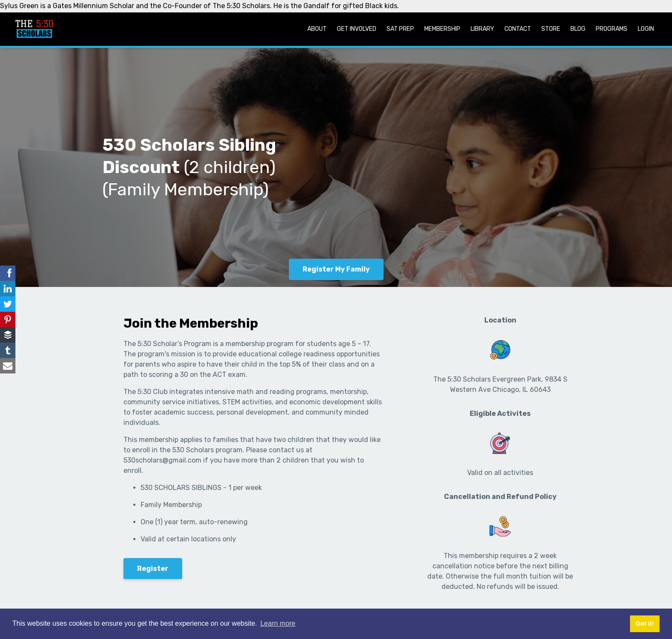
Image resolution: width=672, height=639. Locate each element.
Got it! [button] (645, 624)
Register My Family (336, 269)
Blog (578, 29)
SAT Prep (400, 29)
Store (551, 29)
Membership (442, 29)
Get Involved (357, 29)
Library (482, 29)
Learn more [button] (278, 623)
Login (646, 29)
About (317, 29)
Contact (518, 29)
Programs (612, 29)
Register (153, 569)
